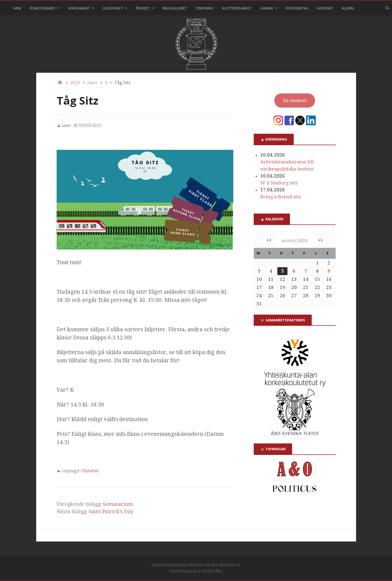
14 (306, 279)
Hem (17, 8)
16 (329, 279)
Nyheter (91, 471)
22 (317, 287)
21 (306, 287)
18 (271, 287)
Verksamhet (79, 8)
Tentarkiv (205, 8)
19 (283, 287)
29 (317, 296)
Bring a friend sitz (281, 197)
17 (259, 287)
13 (294, 279)
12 (283, 279)
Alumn (348, 8)
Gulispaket (113, 8)
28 (306, 296)
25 (271, 296)
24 (259, 296)
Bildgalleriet (175, 8)
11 (271, 279)
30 (329, 296)
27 (294, 296)
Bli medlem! (295, 101)
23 (329, 287)
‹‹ (269, 240)
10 (259, 279)
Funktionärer (42, 8)
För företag (297, 8)
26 (283, 296)
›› (320, 240)
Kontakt (325, 8)
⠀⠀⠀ (367, 8)
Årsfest (143, 8)
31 (259, 304)
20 (294, 287)
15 (317, 279)
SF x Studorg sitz (279, 183)
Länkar (267, 8)
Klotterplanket (237, 8)
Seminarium (118, 504)
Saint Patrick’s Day (111, 511)
